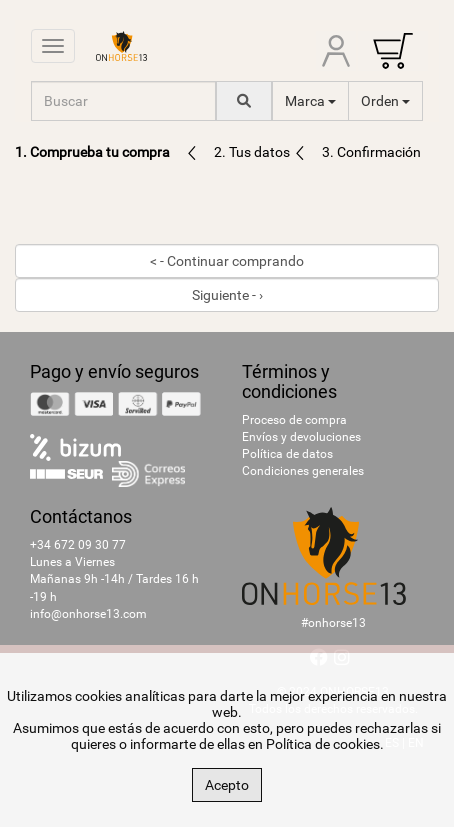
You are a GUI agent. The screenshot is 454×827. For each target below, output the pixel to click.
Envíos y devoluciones (301, 437)
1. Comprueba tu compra (92, 152)
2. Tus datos (253, 152)
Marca (310, 101)
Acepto (227, 785)
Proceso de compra (294, 420)
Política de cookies (323, 744)
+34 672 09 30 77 (78, 545)
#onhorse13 (333, 623)
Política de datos (287, 454)
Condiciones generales (303, 471)
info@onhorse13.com (88, 614)
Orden (385, 101)
